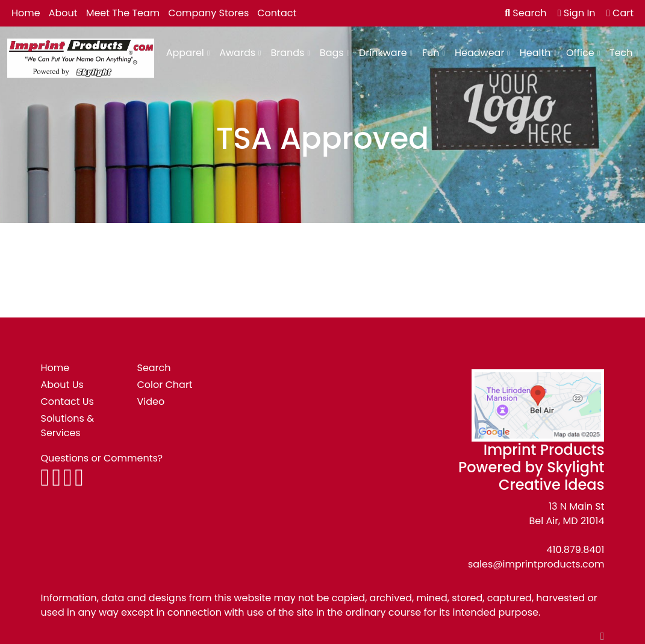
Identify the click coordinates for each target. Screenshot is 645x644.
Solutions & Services (68, 426)
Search (525, 13)
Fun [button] (431, 53)
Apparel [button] (185, 53)
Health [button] (535, 53)
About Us (62, 385)
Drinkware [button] (383, 53)
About (63, 13)
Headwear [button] (479, 53)
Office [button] (580, 53)
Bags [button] (332, 53)
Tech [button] (621, 53)
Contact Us (67, 402)
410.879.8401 (575, 550)
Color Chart (164, 385)
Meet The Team (123, 13)
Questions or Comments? (102, 458)
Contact (277, 13)
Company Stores (208, 13)
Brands (287, 53)
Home (26, 13)
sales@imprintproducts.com (536, 564)
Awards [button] (237, 53)
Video (151, 402)
